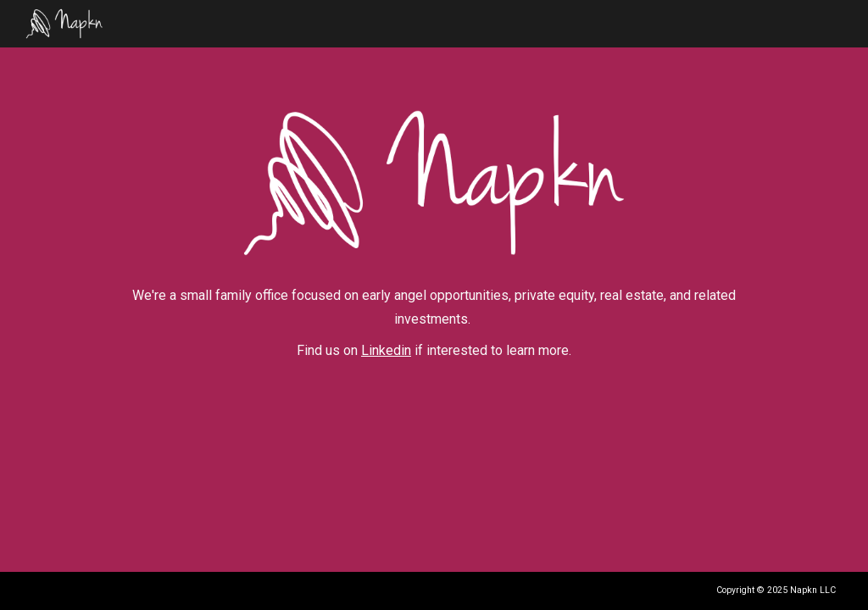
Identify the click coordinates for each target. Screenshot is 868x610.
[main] (434, 324)
